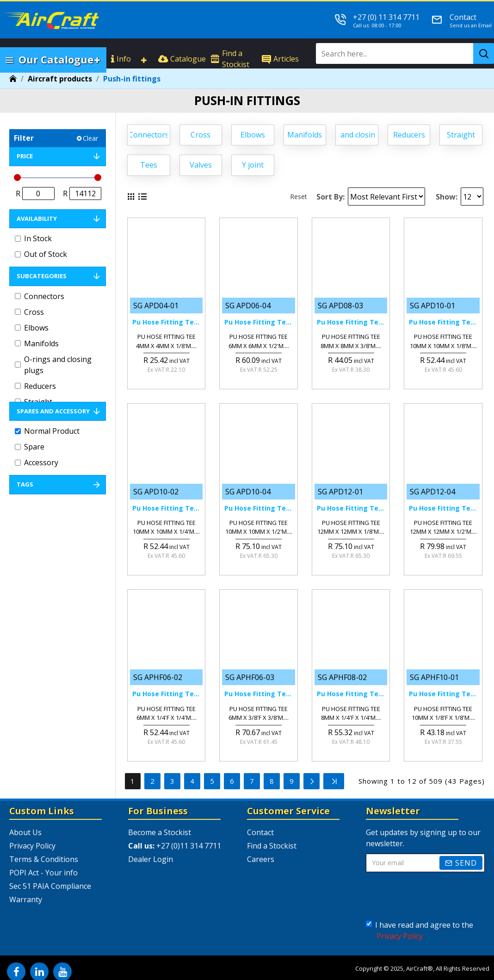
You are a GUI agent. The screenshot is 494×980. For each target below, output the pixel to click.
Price (25, 156)
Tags (25, 484)
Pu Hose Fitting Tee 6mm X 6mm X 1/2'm (258, 322)
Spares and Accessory (53, 411)
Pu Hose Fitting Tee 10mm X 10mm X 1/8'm (443, 322)
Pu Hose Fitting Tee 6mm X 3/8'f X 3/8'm (258, 694)
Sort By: (330, 197)
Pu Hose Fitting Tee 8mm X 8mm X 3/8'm (351, 322)
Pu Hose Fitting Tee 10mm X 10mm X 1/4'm (166, 508)
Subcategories (42, 276)
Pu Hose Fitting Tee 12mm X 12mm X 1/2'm (443, 508)
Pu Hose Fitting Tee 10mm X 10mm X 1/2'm (258, 508)
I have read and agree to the (420, 931)
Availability (37, 218)
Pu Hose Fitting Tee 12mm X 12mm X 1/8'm (351, 508)
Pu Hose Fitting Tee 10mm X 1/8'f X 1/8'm (443, 694)
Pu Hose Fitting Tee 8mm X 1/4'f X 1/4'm (351, 694)
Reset (299, 197)
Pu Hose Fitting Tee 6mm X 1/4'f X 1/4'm (166, 694)
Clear (90, 138)
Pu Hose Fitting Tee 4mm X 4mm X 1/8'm (166, 322)
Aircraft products (60, 79)
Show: (447, 197)
